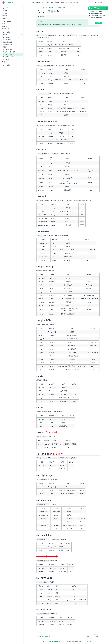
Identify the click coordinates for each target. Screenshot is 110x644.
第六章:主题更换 (8, 49)
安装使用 (5, 11)
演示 (43, 3)
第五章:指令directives (9, 47)
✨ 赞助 (70, 2)
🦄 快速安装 (63, 2)
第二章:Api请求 (7, 40)
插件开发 (57, 2)
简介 (33, 2)
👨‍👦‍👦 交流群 (76, 2)
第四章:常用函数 (8, 45)
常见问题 (38, 2)
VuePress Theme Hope (54, 642)
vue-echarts (45, 37)
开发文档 (50, 3)
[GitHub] (93, 3)
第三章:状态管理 (8, 42)
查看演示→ (98, 23)
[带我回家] (8, 2)
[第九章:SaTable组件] (84, 636)
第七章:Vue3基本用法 (9, 52)
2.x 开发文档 (6, 65)
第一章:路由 (6, 37)
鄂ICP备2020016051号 (85, 642)
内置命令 (5, 13)
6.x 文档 (6, 8)
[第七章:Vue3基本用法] (52, 636)
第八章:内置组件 (8, 54)
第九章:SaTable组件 (9, 57)
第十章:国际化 (7, 59)
